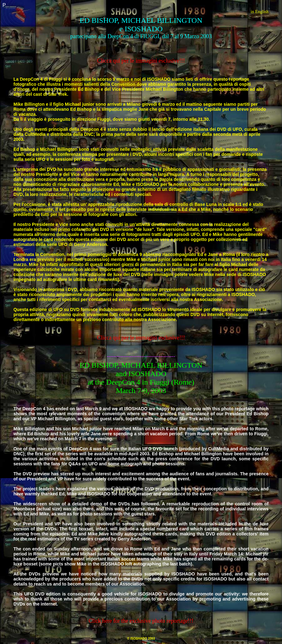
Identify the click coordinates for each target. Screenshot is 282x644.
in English (260, 12)
